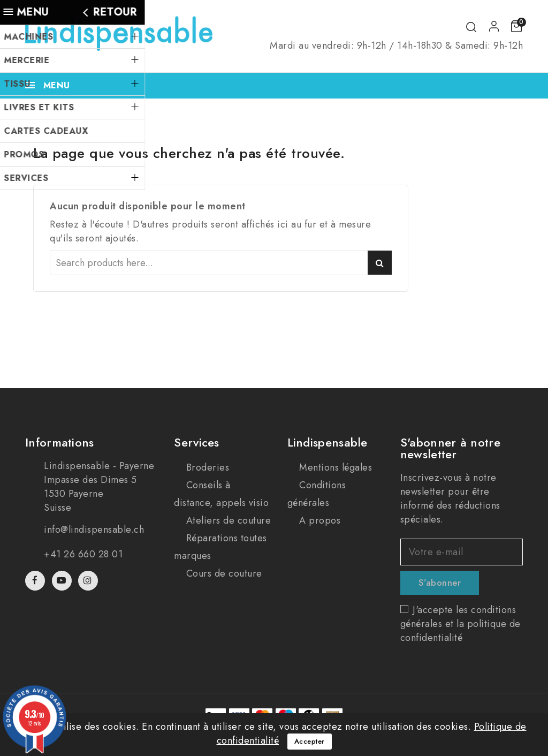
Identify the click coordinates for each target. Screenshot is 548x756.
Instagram (89, 581)
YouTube (63, 581)
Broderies (206, 467)
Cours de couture (223, 573)
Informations (60, 442)
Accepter (310, 741)
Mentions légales (334, 467)
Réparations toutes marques (220, 547)
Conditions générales (317, 494)
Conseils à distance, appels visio (221, 494)
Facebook (36, 581)
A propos (319, 520)
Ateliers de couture (227, 520)
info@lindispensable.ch (94, 530)
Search (380, 263)
